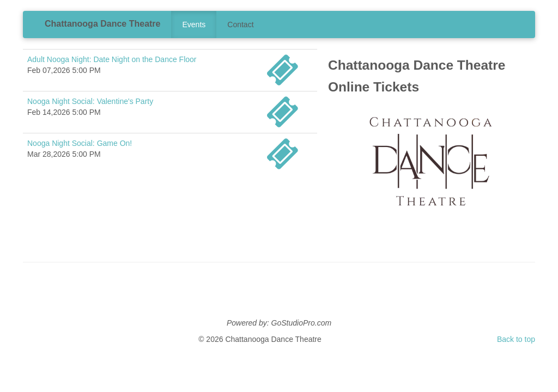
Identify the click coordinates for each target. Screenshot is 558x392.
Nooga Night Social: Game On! (80, 143)
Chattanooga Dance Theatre (102, 24)
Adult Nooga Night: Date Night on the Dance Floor (112, 59)
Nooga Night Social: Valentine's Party (90, 101)
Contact (240, 24)
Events (194, 24)
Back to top (516, 339)
